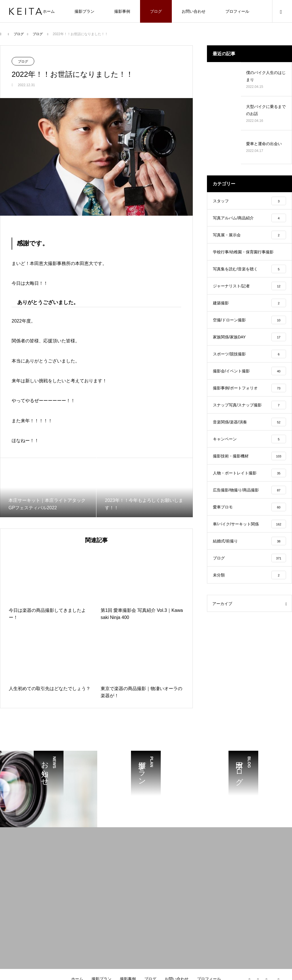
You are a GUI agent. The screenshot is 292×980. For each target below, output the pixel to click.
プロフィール (237, 11)
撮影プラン (84, 11)
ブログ (156, 11)
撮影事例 (122, 11)
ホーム (49, 11)
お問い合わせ (194, 11)
